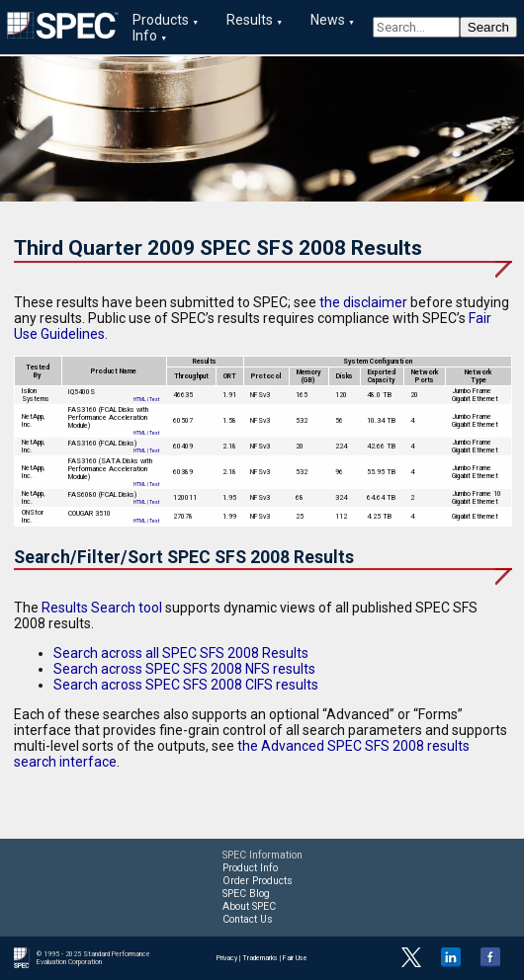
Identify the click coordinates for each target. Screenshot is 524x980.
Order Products (258, 881)
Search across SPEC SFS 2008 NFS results (184, 669)
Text (154, 399)
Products (161, 20)
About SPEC (249, 906)
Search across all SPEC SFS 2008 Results (181, 653)
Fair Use (295, 958)
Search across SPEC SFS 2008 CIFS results (186, 685)
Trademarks (260, 958)
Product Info (250, 868)
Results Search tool (102, 608)
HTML (140, 399)
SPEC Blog (246, 894)
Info (145, 36)
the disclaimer (363, 302)
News (328, 20)
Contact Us (248, 919)
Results (250, 20)
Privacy (227, 958)
